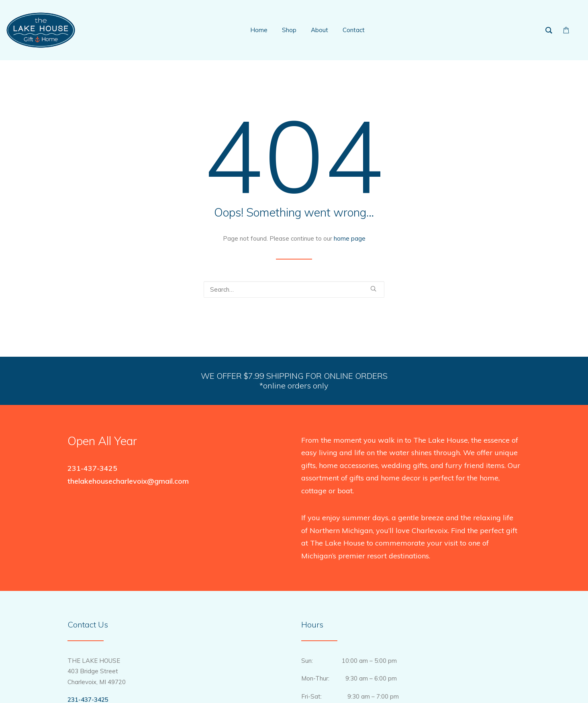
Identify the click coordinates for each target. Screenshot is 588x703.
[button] (373, 289)
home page (350, 238)
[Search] (294, 289)
